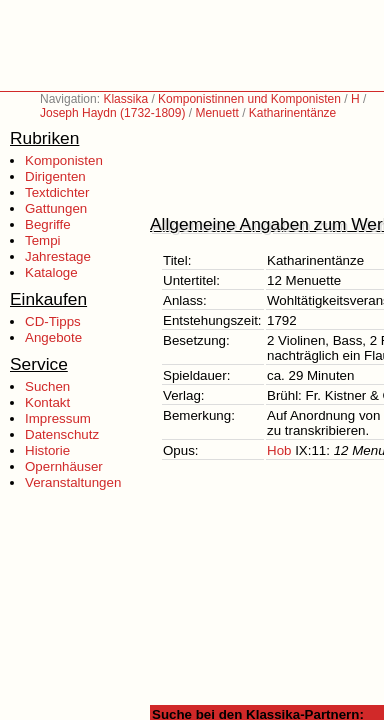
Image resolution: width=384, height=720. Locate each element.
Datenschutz (62, 434)
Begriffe (48, 224)
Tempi (43, 240)
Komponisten (64, 160)
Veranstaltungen (73, 482)
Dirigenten (55, 176)
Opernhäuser (64, 466)
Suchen (47, 386)
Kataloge (51, 272)
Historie (47, 450)
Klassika (125, 99)
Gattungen (56, 208)
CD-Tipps (53, 321)
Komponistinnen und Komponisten (249, 99)
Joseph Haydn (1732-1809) (112, 113)
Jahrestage (58, 256)
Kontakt (47, 402)
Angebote (53, 337)
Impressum (58, 418)
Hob (279, 450)
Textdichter (57, 192)
